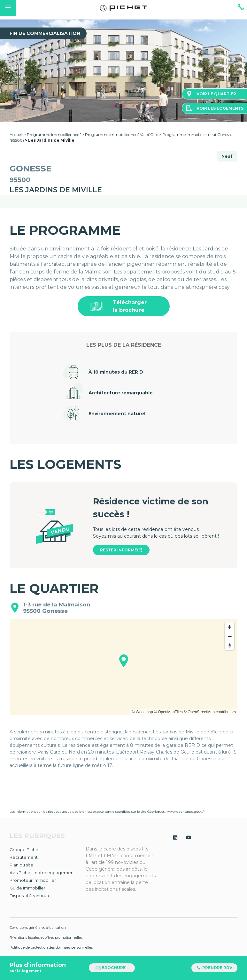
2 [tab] (124, 106)
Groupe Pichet (25, 850)
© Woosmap (143, 712)
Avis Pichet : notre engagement (42, 873)
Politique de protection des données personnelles (51, 947)
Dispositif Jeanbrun (29, 896)
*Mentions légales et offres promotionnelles (46, 937)
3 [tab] (133, 106)
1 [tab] (114, 106)
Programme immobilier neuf (54, 134)
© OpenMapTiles (168, 712)
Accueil (16, 134)
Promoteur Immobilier (33, 880)
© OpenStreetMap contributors (210, 712)
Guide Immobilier (27, 888)
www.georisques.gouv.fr (186, 812)
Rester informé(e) (121, 550)
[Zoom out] (230, 636)
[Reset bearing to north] (230, 646)
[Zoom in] (230, 627)
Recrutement (24, 857)
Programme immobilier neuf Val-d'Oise (122, 134)
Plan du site (21, 865)
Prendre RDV (214, 968)
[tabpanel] (123, 71)
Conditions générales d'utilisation (38, 928)
